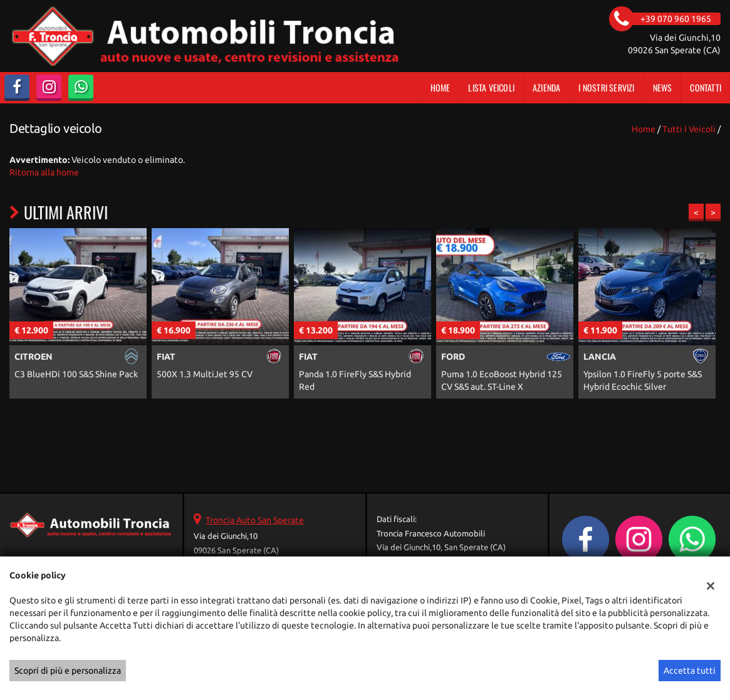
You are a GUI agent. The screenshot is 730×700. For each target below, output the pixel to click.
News (663, 87)
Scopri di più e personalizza (68, 671)
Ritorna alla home (44, 172)
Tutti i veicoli (689, 129)
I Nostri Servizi (606, 87)
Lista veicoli (491, 87)
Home (441, 87)
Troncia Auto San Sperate (255, 520)
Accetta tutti (690, 671)
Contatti (706, 87)
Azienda (546, 87)
